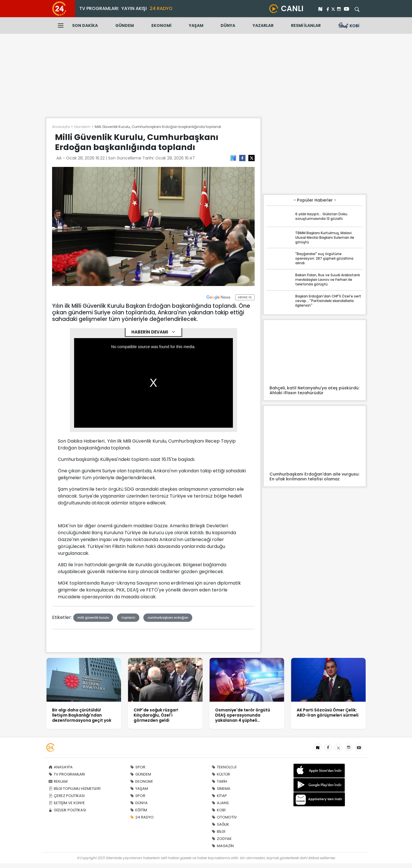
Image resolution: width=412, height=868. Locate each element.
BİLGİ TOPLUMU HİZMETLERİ (75, 789)
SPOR (138, 767)
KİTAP (219, 796)
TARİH (219, 781)
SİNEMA (221, 789)
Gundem (82, 127)
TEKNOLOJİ (224, 767)
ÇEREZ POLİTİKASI (67, 796)
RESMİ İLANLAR (306, 25)
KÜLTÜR (221, 774)
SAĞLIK (220, 824)
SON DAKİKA (85, 25)
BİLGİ (218, 831)
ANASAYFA (61, 767)
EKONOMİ (161, 25)
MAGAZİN (223, 846)
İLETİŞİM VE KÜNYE (67, 803)
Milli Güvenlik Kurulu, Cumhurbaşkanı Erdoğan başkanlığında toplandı (158, 127)
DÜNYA (228, 25)
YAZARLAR (263, 25)
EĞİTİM (139, 810)
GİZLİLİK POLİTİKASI (67, 810)
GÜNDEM (125, 25)
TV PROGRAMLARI (99, 8)
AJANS (220, 803)
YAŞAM (196, 25)
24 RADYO (161, 8)
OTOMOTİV (224, 817)
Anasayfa (61, 127)
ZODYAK (222, 839)
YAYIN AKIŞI (134, 8)
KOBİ (219, 810)
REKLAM (58, 781)
